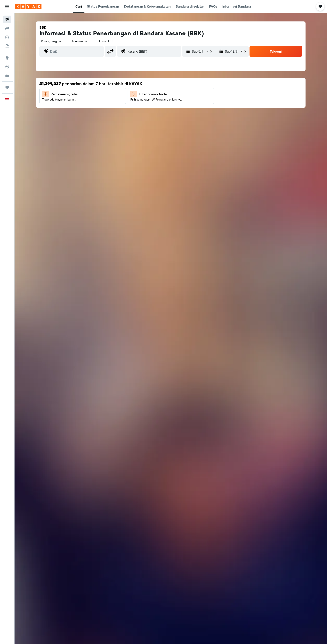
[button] (7, 7)
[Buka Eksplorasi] (7, 58)
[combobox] (52, 41)
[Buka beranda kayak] (28, 7)
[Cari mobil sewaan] (7, 37)
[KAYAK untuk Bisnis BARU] (7, 76)
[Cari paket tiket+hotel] (7, 46)
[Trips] (7, 87)
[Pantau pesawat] (7, 67)
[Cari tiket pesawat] (7, 19)
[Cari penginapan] (7, 28)
